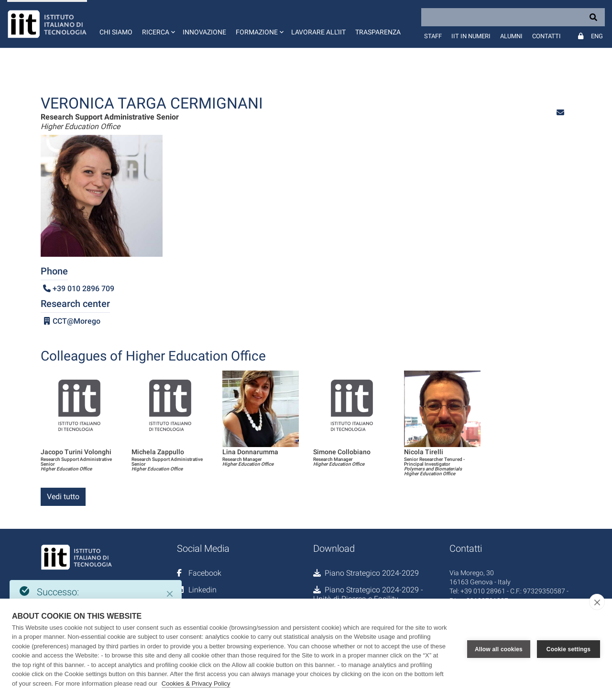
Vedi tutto (63, 497)
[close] (597, 602)
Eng (597, 36)
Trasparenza (378, 32)
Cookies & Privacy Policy (196, 684)
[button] (158, 24)
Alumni (511, 36)
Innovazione (204, 32)
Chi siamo (116, 32)
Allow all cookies (499, 649)
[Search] (513, 17)
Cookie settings (568, 649)
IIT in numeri (471, 36)
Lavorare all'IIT (318, 32)
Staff (433, 36)
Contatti (546, 36)
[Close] (170, 594)
